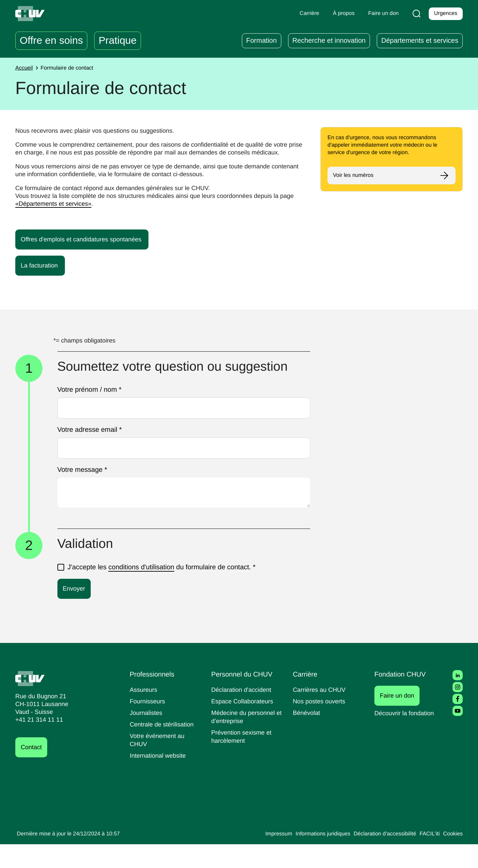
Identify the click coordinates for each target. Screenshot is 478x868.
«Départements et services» (71, 212)
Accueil (25, 68)
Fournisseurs (148, 725)
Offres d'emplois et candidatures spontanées (89, 247)
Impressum (265, 858)
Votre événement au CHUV (159, 764)
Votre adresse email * (92, 454)
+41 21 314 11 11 (37, 744)
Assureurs (144, 713)
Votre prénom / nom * (93, 414)
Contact (32, 771)
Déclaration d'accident (244, 713)
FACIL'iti (428, 858)
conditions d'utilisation (146, 591)
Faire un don (401, 719)
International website (160, 779)
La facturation (45, 273)
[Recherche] (415, 14)
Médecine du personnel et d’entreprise (245, 741)
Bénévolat (307, 736)
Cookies (452, 858)
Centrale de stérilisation (164, 748)
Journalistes (147, 736)
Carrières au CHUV (321, 713)
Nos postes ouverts (321, 725)
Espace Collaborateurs (244, 725)
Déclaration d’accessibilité (380, 858)
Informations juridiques (313, 858)
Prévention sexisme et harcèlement (243, 760)
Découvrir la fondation (406, 737)
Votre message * (84, 494)
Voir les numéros (355, 176)
